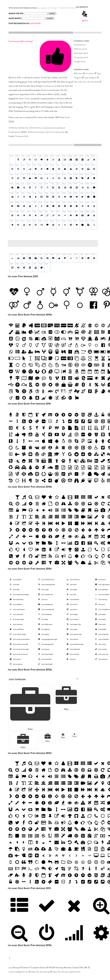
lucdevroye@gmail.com (18, 972)
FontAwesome (49, 86)
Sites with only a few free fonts (86, 82)
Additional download (36, 132)
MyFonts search (80, 49)
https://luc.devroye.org (40, 972)
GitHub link (23, 128)
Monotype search (81, 53)
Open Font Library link (55, 132)
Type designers (90, 78)
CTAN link (13, 128)
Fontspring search (81, 57)
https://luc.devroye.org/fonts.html (66, 972)
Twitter (27, 98)
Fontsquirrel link (22, 136)
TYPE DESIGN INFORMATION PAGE (23, 8)
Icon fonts (90, 73)
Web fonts (78, 73)
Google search (80, 61)
